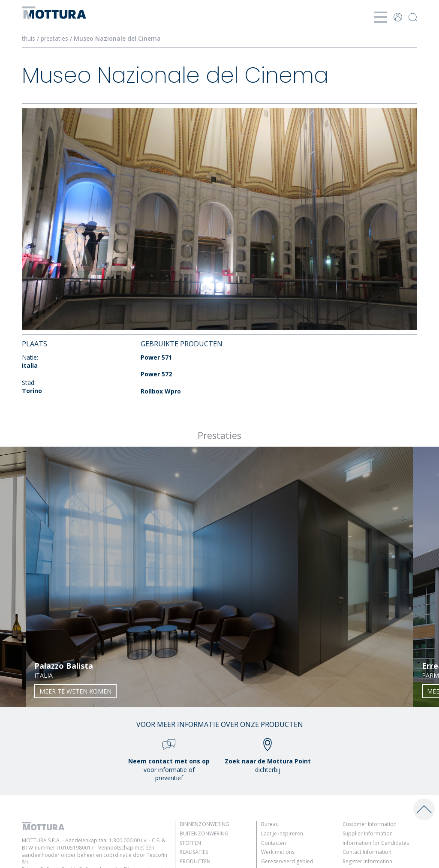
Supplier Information (368, 833)
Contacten (274, 843)
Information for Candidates (376, 843)
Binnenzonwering (204, 824)
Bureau (270, 824)
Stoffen (190, 843)
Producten (195, 861)
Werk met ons (278, 852)
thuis (29, 38)
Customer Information (370, 824)
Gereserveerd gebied (287, 861)
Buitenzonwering (204, 833)
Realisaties (194, 852)
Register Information (367, 861)
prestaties (54, 38)
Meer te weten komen (75, 691)
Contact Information (367, 852)
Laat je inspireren (282, 833)
